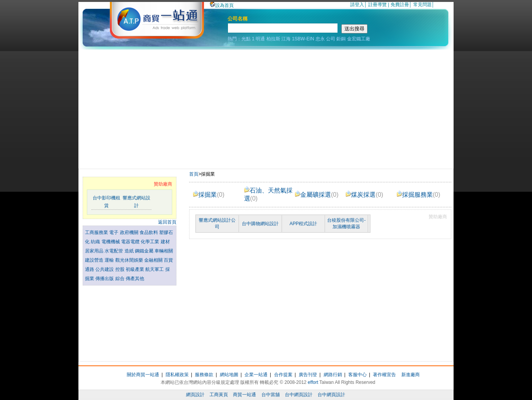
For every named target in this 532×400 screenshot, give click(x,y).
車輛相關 (164, 251)
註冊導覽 (377, 5)
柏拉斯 (273, 39)
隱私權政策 (177, 375)
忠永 (320, 39)
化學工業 (150, 242)
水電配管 (114, 251)
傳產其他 (135, 279)
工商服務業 (97, 232)
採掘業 (209, 195)
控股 (121, 269)
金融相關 (154, 260)
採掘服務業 (419, 195)
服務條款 (204, 375)
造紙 (130, 251)
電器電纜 (131, 242)
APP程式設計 (303, 224)
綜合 (121, 279)
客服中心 (357, 375)
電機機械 (111, 242)
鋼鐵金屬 (145, 251)
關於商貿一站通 (143, 375)
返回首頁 (167, 222)
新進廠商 (411, 375)
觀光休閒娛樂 (130, 260)
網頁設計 (195, 395)
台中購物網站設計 (260, 224)
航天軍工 (155, 269)
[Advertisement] (266, 107)
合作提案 (283, 375)
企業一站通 (256, 375)
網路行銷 (333, 375)
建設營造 (95, 260)
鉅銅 (341, 39)
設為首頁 (222, 5)
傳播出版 (105, 279)
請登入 (357, 5)
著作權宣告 (384, 375)
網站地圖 (229, 375)
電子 (114, 232)
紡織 (96, 242)
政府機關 (130, 232)
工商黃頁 (219, 395)
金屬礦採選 (317, 195)
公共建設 (105, 269)
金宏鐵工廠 (359, 39)
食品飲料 (149, 232)
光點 (246, 39)
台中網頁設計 (299, 395)
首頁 (194, 174)
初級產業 (135, 269)
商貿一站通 (244, 395)
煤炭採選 (364, 195)
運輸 (110, 260)
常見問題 (422, 5)
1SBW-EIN (303, 39)
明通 (260, 39)
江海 (286, 39)
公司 (331, 39)
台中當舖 (271, 395)
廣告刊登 (308, 375)
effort (313, 382)
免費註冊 (400, 5)
